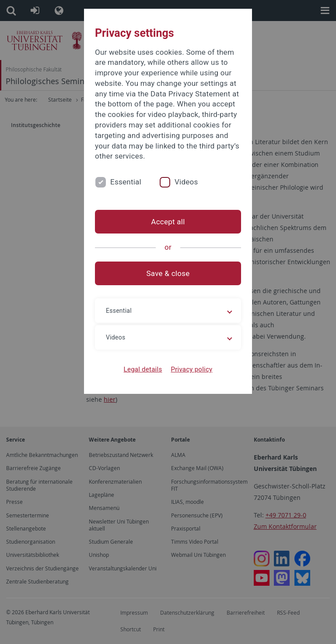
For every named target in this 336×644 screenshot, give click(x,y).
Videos (186, 182)
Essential (126, 182)
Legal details (143, 369)
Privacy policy (191, 369)
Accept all (168, 222)
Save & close (168, 273)
